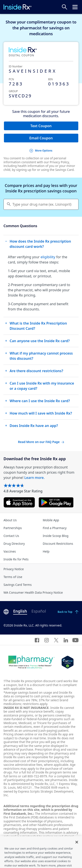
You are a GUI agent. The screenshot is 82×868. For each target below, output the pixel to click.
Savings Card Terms (18, 585)
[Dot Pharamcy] (31, 662)
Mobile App (51, 520)
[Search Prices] (65, 7)
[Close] (77, 850)
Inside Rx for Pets (16, 559)
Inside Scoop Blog (56, 536)
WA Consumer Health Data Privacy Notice (33, 592)
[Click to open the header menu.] (75, 7)
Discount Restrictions (58, 544)
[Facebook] (37, 640)
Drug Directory (14, 544)
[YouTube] (75, 640)
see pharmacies (56, 780)
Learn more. (34, 478)
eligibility (48, 257)
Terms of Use (13, 577)
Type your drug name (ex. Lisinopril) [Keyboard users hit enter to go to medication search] (42, 204)
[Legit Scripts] (67, 662)
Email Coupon (41, 138)
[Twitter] (56, 640)
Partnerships (13, 528)
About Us (10, 520)
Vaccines (10, 551)
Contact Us (11, 536)
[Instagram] (47, 640)
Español (39, 611)
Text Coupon (41, 126)
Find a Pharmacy (55, 528)
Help (46, 551)
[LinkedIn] (66, 640)
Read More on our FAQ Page (41, 442)
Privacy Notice (14, 569)
